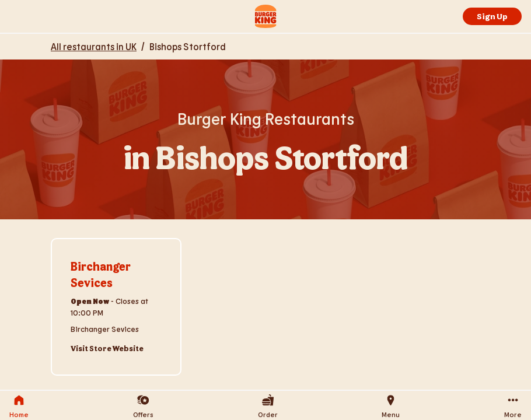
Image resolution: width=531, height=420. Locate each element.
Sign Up (492, 16)
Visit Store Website (107, 348)
